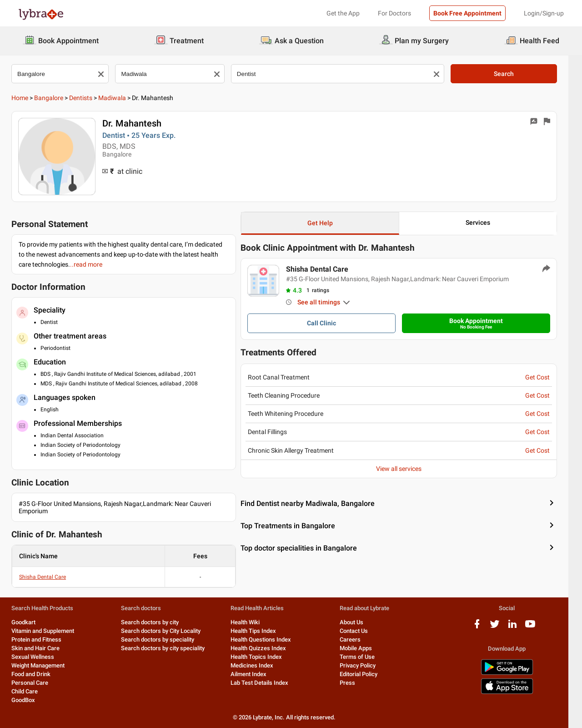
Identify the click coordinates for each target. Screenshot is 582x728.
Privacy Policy (364, 665)
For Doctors (394, 13)
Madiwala (119, 98)
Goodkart (30, 622)
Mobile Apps (363, 648)
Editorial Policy (365, 674)
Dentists (88, 98)
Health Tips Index (260, 631)
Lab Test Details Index (266, 683)
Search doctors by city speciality (170, 648)
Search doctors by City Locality (168, 631)
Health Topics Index (263, 657)
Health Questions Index (268, 640)
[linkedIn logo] (519, 627)
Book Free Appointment (467, 13)
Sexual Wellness (40, 657)
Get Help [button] (327, 223)
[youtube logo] (537, 627)
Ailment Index (255, 674)
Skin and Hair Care (42, 648)
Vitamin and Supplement (50, 631)
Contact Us (361, 631)
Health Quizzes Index (265, 648)
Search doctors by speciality (164, 640)
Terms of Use (364, 657)
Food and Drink (38, 674)
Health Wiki (252, 622)
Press (354, 683)
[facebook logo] (484, 627)
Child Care (31, 691)
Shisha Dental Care (49, 577)
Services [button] (485, 222)
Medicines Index (259, 665)
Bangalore (55, 98)
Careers (357, 640)
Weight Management (45, 665)
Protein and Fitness (43, 640)
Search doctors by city (157, 622)
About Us (358, 622)
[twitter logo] (502, 627)
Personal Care (37, 683)
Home (27, 98)
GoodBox (30, 700)
